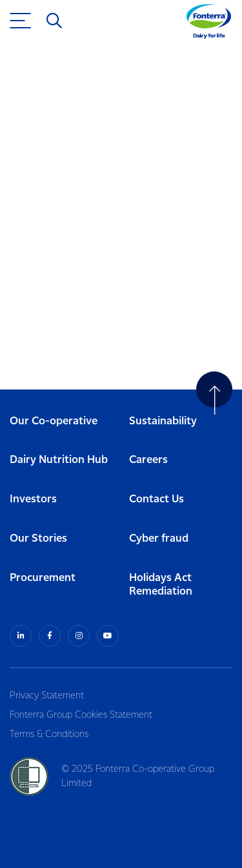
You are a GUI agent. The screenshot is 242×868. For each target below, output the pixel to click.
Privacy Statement (47, 696)
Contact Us (156, 499)
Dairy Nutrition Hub (59, 460)
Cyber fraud (159, 539)
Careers (148, 460)
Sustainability (163, 421)
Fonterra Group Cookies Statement (81, 715)
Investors (33, 499)
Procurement (43, 578)
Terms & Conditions (49, 735)
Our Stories (38, 539)
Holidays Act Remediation (161, 585)
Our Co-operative (54, 421)
